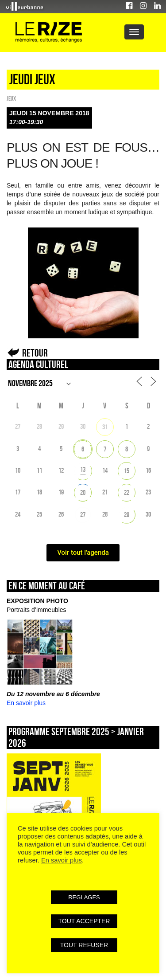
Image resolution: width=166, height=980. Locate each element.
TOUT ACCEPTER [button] (84, 921)
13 (83, 469)
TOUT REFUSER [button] (84, 945)
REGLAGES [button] (84, 897)
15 (127, 471)
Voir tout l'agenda (83, 553)
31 (105, 427)
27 (83, 515)
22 (127, 492)
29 (127, 515)
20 (83, 492)
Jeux (11, 98)
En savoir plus (26, 703)
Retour (35, 353)
